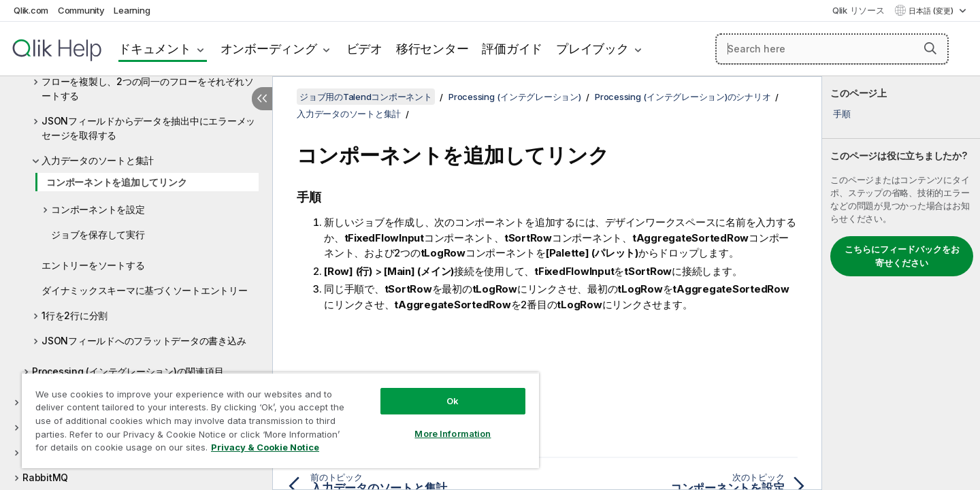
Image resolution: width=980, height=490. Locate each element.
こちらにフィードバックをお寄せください (902, 256)
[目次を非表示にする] (262, 99)
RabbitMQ (45, 477)
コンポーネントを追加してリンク (116, 182)
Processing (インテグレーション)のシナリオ (683, 97)
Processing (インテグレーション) (515, 97)
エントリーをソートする (93, 265)
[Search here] (832, 49)
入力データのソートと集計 (98, 160)
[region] (280, 420)
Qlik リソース (859, 10)
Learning (132, 10)
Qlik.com (31, 10)
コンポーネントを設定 (98, 209)
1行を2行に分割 (75, 315)
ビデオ (364, 49)
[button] (930, 48)
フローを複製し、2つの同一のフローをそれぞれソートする (147, 88)
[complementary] (901, 283)
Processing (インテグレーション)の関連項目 (128, 371)
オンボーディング (269, 49)
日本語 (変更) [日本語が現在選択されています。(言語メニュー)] (932, 11)
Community (81, 10)
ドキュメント (155, 49)
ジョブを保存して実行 (98, 234)
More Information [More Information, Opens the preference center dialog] (453, 434)
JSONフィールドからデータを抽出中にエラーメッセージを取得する (148, 128)
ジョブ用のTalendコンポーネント (366, 97)
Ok (453, 401)
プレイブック (592, 49)
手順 (842, 114)
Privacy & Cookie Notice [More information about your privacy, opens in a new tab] (265, 447)
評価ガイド (512, 49)
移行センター (432, 49)
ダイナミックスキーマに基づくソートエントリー (145, 290)
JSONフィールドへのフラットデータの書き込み (144, 341)
